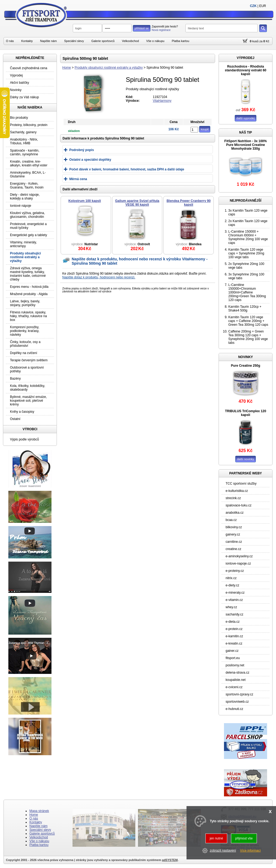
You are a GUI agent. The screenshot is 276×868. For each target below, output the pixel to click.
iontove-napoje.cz (238, 563)
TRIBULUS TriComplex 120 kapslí (246, 413)
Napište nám (49, 41)
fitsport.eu (233, 658)
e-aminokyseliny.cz (239, 556)
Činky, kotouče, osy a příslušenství (25, 344)
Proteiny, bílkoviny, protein (29, 125)
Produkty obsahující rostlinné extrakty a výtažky (109, 68)
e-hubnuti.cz (234, 709)
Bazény (15, 379)
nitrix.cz (231, 578)
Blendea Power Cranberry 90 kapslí (189, 203)
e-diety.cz (232, 585)
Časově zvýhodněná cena (29, 68)
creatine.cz (233, 549)
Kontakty (27, 41)
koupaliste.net (236, 680)
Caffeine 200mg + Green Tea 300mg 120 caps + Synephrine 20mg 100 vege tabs (248, 337)
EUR (263, 6)
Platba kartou (180, 41)
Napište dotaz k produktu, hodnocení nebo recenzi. (99, 277)
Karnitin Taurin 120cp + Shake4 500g (245, 309)
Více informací (251, 850)
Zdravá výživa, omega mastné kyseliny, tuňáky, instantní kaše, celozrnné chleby (28, 274)
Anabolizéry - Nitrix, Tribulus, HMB (24, 141)
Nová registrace (161, 30)
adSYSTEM (170, 860)
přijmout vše (244, 838)
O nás (10, 41)
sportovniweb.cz (237, 702)
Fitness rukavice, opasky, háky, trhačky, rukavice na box (28, 316)
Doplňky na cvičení (24, 353)
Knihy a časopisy (22, 412)
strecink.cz (233, 498)
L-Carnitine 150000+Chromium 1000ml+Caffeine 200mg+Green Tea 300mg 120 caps (247, 292)
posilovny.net (235, 665)
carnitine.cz (234, 542)
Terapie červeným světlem (29, 360)
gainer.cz (232, 651)
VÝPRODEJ (245, 58)
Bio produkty (19, 118)
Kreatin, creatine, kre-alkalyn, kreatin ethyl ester (29, 163)
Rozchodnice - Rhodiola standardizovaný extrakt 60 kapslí (246, 70)
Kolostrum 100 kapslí (85, 201)
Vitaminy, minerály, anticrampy (23, 244)
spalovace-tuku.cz (239, 505)
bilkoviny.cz (234, 527)
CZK (253, 6)
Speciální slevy (74, 41)
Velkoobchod (130, 41)
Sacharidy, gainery (23, 132)
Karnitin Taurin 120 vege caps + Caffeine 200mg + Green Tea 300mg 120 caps (248, 321)
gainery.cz (233, 534)
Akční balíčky (20, 83)
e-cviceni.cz (234, 687)
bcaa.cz (231, 520)
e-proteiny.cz (235, 571)
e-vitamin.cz (234, 600)
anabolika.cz (235, 513)
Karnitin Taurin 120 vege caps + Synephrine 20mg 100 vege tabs (246, 253)
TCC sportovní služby (241, 484)
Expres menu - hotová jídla (29, 287)
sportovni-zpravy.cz (239, 694)
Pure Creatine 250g (246, 366)
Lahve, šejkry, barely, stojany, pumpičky (25, 303)
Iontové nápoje (21, 206)
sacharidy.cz (234, 614)
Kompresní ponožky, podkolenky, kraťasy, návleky (25, 331)
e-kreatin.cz (234, 643)
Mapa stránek (39, 811)
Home (67, 68)
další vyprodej (246, 118)
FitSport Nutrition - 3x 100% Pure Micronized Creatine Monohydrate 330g (245, 145)
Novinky (16, 90)
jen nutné (216, 838)
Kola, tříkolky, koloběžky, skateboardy (27, 388)
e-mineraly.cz (235, 593)
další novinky (246, 459)
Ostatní (15, 419)
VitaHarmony (162, 101)
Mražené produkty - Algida (29, 294)
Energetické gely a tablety (28, 235)
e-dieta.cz (233, 622)
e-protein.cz (234, 629)
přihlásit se (142, 28)
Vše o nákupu (155, 41)
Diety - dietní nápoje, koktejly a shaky (25, 197)
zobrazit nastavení (223, 850)
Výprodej (16, 75)
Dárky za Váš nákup (24, 97)
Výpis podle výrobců (24, 439)
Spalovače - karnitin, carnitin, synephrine (25, 152)
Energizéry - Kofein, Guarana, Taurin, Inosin (27, 185)
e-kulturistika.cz (237, 491)
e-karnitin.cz (234, 636)
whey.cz (231, 607)
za (261, 41)
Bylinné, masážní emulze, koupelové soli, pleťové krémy (28, 401)
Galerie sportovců (103, 41)
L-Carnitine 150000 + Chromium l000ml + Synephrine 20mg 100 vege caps (248, 237)
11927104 (160, 97)
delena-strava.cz (237, 673)
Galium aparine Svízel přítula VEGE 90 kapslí (137, 203)
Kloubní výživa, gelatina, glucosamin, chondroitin (27, 215)
